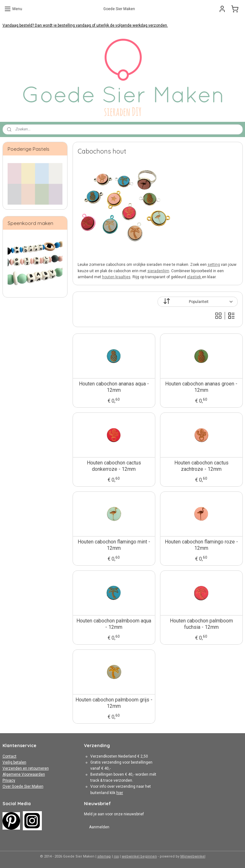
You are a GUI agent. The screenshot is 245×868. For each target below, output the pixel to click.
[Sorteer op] (198, 302)
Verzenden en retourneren (26, 768)
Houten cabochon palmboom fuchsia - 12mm (201, 624)
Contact (10, 756)
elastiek (194, 277)
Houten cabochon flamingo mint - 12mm (114, 545)
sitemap (104, 856)
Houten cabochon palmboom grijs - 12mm (114, 703)
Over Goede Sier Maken (23, 786)
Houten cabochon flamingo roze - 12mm (201, 545)
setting (213, 265)
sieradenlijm (158, 271)
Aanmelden (99, 827)
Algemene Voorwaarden (24, 774)
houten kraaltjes (116, 277)
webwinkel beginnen (139, 856)
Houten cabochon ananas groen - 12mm (201, 387)
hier (120, 793)
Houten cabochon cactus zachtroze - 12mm (201, 466)
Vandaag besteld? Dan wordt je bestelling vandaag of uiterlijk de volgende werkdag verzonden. (85, 25)
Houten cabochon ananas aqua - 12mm (114, 387)
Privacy (9, 780)
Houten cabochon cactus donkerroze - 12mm (114, 466)
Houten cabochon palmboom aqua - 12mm (114, 624)
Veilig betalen (14, 762)
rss (116, 856)
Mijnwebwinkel (193, 856)
